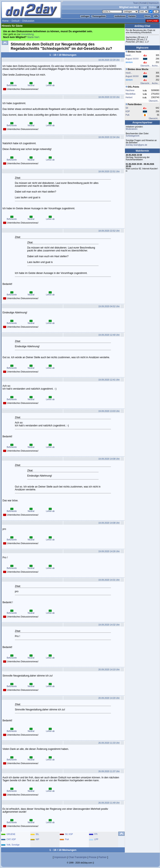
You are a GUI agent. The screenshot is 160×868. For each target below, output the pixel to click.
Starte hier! (33, 37)
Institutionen (120, 16)
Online (152, 7)
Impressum (154, 3)
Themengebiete (99, 16)
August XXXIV (132, 59)
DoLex (147, 16)
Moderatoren (132, 129)
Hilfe (156, 16)
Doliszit (16, 21)
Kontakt (143, 3)
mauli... (129, 55)
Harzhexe (130, 90)
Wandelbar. (131, 94)
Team (136, 3)
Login (144, 7)
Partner (103, 857)
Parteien (132, 16)
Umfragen (85, 16)
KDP (128, 111)
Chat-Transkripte (78, 857)
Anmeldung (27, 34)
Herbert (129, 97)
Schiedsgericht (133, 136)
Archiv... (156, 66)
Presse (93, 857)
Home (5, 21)
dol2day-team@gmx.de (136, 145)
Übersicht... (146, 66)
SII (127, 108)
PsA (127, 115)
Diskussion (28, 21)
